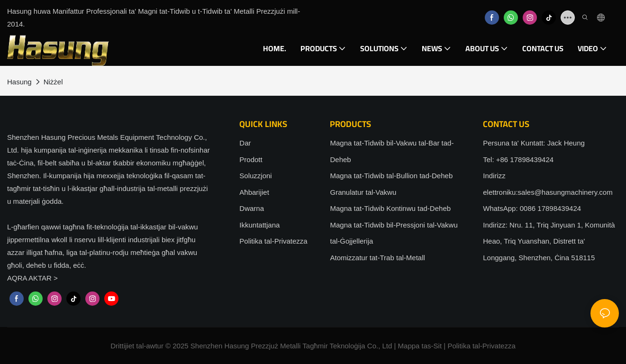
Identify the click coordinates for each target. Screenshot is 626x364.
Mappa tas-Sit (420, 346)
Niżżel (53, 82)
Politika (459, 346)
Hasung (19, 82)
